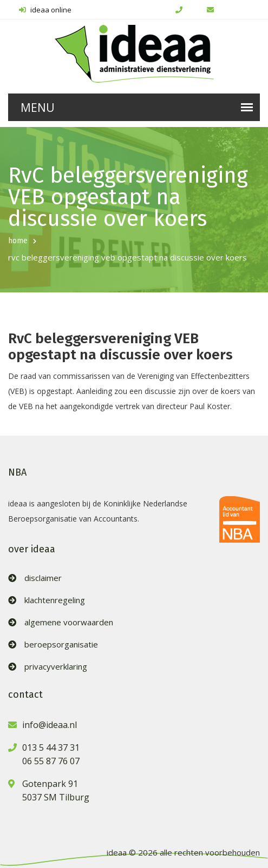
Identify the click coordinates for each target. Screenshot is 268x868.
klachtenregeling (55, 600)
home (18, 241)
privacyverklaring (56, 667)
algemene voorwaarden (69, 622)
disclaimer (43, 578)
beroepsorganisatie (61, 645)
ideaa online (45, 10)
